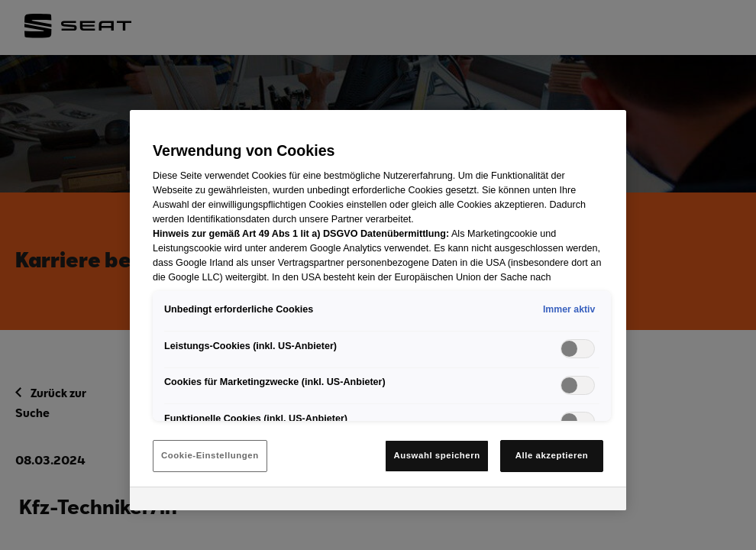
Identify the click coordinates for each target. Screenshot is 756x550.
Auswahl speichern (436, 455)
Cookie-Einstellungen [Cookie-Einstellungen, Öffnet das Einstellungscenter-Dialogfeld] (210, 455)
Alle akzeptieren (552, 455)
